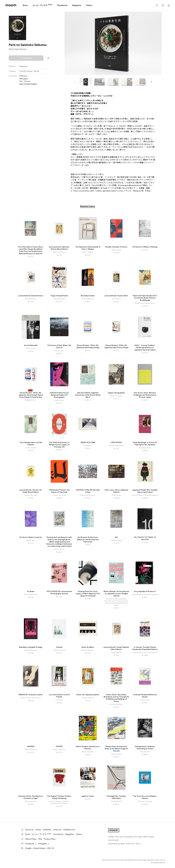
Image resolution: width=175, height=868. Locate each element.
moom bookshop (11, 5)
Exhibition (47, 830)
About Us (29, 830)
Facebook (31, 844)
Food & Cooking (26, 71)
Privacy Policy (50, 839)
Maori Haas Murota (17, 49)
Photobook (62, 5)
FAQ (40, 839)
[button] (151, 82)
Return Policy (31, 839)
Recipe (36, 71)
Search (157, 5)
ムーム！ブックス (42, 5)
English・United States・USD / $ (39, 848)
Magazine (77, 5)
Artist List (57, 830)
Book (25, 5)
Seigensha (23, 66)
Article (38, 830)
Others (89, 5)
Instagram (44, 844)
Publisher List (69, 830)
